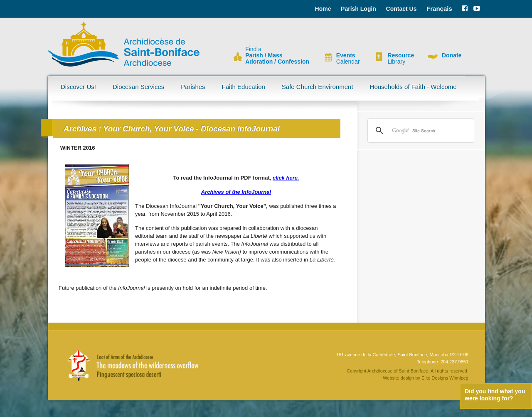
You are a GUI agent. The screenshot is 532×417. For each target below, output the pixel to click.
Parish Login (358, 9)
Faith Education (244, 87)
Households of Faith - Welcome (413, 87)
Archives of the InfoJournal (236, 192)
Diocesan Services (138, 87)
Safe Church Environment (318, 87)
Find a (277, 56)
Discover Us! (78, 87)
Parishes (193, 87)
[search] (420, 131)
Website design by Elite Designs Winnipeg (426, 378)
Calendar (348, 59)
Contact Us (401, 9)
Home (323, 9)
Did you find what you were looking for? (495, 395)
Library (401, 59)
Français (439, 9)
